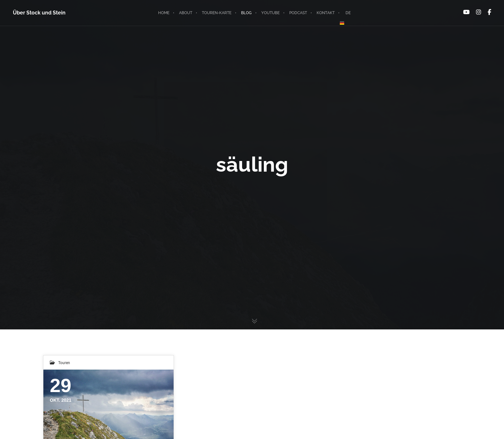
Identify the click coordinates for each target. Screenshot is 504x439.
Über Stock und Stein (39, 13)
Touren (64, 363)
